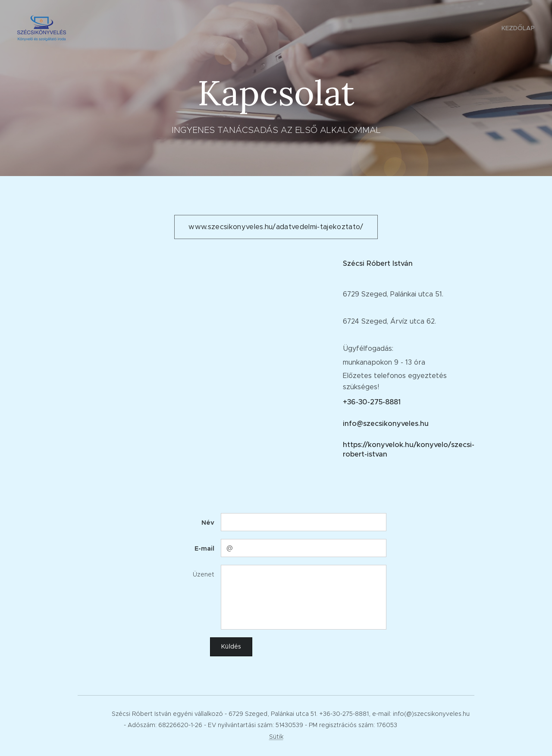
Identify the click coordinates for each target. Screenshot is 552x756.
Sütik (276, 737)
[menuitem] (517, 28)
